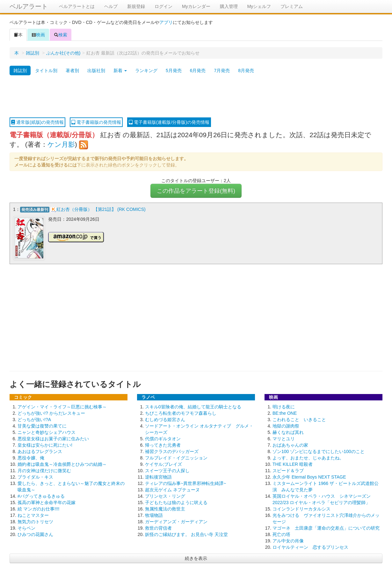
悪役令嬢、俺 (31, 457)
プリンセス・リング (165, 495)
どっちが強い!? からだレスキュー (51, 413)
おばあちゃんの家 (290, 444)
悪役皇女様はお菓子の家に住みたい (53, 438)
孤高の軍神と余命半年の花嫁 (47, 502)
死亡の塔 (281, 534)
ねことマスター (33, 515)
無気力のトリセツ (35, 521)
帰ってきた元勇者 (163, 444)
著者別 (72, 71)
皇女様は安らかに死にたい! (45, 444)
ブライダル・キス (35, 476)
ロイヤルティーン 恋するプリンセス (310, 547)
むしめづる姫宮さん (165, 419)
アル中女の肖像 (288, 540)
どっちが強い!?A (34, 419)
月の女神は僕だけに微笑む (44, 470)
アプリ (166, 22)
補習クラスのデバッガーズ (172, 451)
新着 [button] (120, 71)
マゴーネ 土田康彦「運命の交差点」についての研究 (326, 527)
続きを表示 (196, 558)
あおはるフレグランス (40, 451)
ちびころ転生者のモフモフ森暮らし (181, 413)
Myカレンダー (196, 6)
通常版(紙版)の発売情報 (37, 122)
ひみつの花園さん (35, 534)
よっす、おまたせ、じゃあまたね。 (308, 457)
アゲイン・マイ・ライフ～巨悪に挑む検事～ (62, 406)
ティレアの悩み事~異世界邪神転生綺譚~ (185, 483)
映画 (38, 35)
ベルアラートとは (77, 6)
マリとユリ (284, 438)
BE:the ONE (285, 413)
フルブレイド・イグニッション (176, 457)
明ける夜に (284, 406)
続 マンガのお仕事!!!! (38, 508)
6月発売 (198, 71)
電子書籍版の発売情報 (96, 122)
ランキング (146, 71)
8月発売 (246, 71)
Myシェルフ (259, 6)
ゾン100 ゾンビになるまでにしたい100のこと (319, 451)
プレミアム (292, 6)
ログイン (163, 6)
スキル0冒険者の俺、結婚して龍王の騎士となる (193, 406)
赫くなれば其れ (288, 432)
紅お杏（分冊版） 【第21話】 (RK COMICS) (101, 209)
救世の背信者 (158, 527)
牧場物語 (154, 515)
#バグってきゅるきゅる (41, 495)
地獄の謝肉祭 (286, 425)
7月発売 (222, 71)
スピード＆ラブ (288, 470)
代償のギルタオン (163, 438)
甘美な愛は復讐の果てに (42, 425)
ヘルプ (111, 6)
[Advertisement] (196, 97)
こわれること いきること (299, 419)
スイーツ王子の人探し (167, 470)
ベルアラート (29, 6)
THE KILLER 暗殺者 (293, 464)
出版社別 (96, 71)
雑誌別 (33, 53)
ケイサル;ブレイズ (163, 464)
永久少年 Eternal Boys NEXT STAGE (309, 476)
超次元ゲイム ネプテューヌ (172, 489)
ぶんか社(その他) (63, 53)
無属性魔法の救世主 (165, 508)
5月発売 (174, 71)
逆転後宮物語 (158, 476)
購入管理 (229, 6)
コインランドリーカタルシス (301, 508)
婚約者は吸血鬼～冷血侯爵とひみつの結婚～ (62, 464)
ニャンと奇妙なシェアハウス (47, 432)
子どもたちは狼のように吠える (176, 502)
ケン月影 (61, 144)
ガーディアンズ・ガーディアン (176, 521)
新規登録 (136, 6)
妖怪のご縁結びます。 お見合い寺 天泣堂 (186, 534)
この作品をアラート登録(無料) (196, 191)
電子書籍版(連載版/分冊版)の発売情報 (169, 122)
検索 (61, 35)
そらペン (26, 527)
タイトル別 (46, 71)
